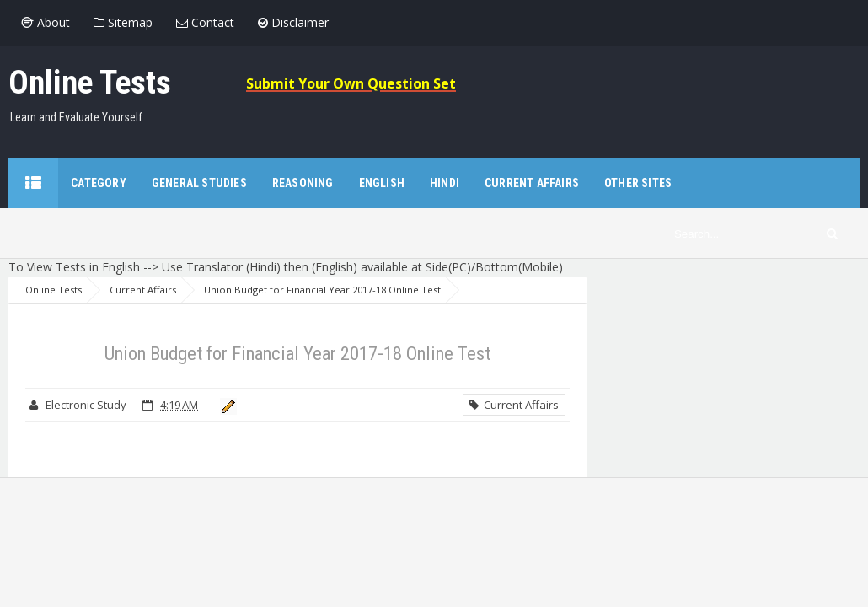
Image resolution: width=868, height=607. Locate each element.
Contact (205, 22)
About (45, 22)
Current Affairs (514, 405)
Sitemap (123, 22)
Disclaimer (293, 22)
